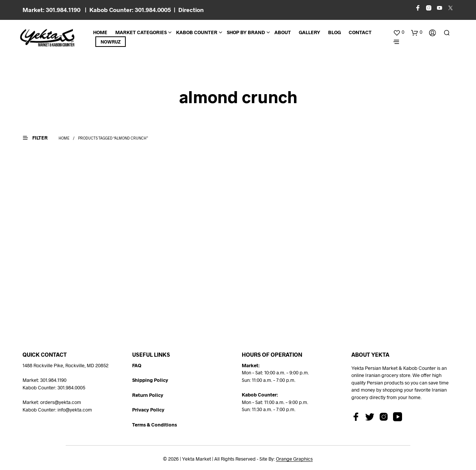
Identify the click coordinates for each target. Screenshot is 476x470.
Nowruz (111, 42)
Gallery (310, 32)
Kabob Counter (197, 32)
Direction (191, 10)
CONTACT (360, 32)
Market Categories (141, 32)
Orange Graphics (294, 459)
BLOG (334, 32)
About (283, 32)
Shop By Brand (246, 32)
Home (100, 32)
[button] (399, 32)
